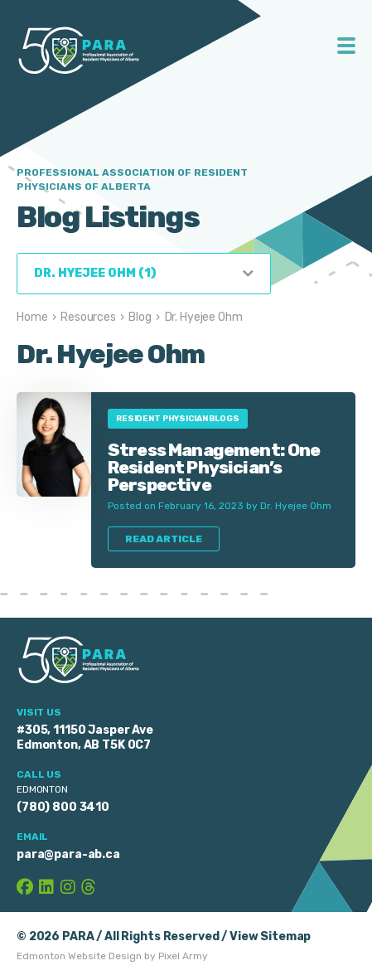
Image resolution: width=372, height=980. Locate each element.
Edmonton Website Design (79, 956)
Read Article (164, 539)
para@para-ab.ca (68, 854)
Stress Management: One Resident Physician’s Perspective (214, 467)
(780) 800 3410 (63, 807)
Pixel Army (183, 956)
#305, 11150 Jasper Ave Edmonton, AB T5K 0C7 (85, 737)
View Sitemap (270, 936)
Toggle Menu (347, 46)
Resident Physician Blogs (178, 419)
